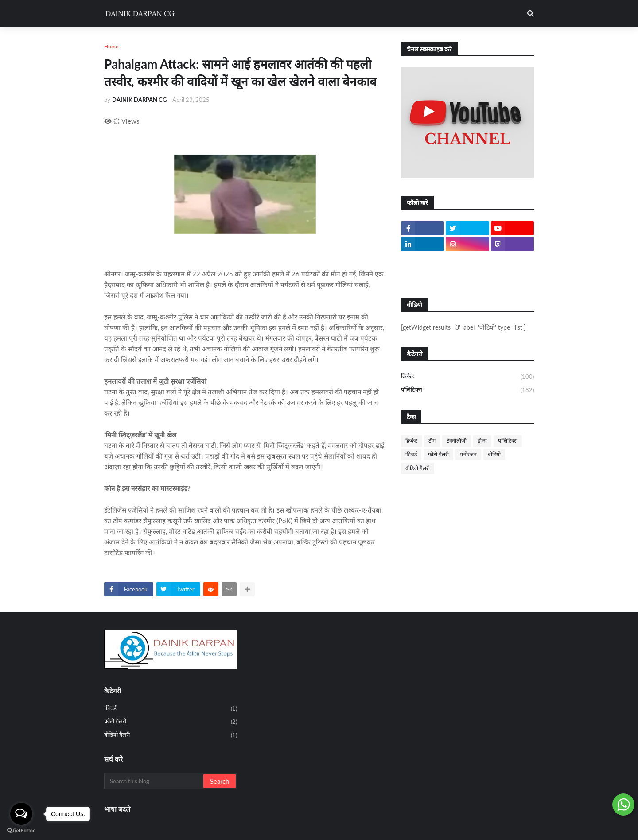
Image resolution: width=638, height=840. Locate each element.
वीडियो (494, 454)
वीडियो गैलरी (418, 468)
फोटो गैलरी (438, 454)
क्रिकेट (467, 377)
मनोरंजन (468, 454)
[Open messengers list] (21, 814)
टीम (432, 441)
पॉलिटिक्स (467, 390)
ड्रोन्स (482, 441)
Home (111, 46)
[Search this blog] (154, 781)
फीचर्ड (411, 454)
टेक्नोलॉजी (457, 441)
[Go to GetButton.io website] (21, 831)
